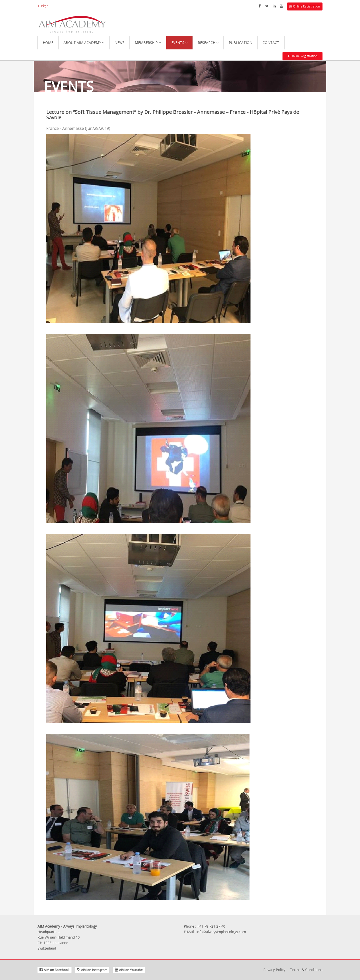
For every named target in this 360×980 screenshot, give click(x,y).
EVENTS (179, 43)
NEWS (119, 43)
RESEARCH (208, 43)
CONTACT (271, 43)
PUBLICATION (240, 43)
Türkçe (43, 6)
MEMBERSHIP (148, 43)
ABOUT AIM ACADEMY (84, 43)
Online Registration (305, 6)
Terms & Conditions (306, 970)
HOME (48, 43)
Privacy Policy (274, 970)
